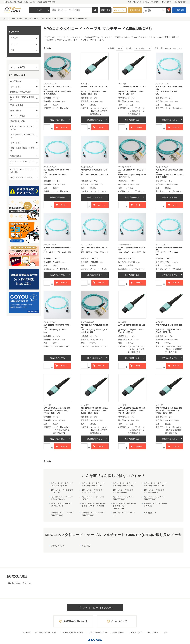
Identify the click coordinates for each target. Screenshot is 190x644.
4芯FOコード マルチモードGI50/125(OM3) (154, 498)
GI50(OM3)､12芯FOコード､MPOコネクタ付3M (169, 176)
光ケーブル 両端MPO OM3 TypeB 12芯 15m (94, 412)
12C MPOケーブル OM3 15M (56, 176)
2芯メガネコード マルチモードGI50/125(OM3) (155, 491)
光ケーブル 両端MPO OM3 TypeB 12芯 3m (132, 331)
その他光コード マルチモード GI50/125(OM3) (93, 514)
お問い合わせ (135, 2)
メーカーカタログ (119, 621)
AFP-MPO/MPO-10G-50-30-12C (169, 408)
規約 (166, 632)
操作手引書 (180, 2)
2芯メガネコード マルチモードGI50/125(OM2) (124, 491)
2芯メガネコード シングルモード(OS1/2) (62, 491)
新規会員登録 (135, 10)
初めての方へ (167, 2)
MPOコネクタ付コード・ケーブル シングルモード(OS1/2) (93, 505)
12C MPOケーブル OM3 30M (56, 331)
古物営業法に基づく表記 (73, 632)
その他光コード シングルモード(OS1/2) (155, 505)
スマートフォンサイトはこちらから (98, 608)
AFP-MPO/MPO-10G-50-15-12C (94, 408)
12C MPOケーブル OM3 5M (94, 175)
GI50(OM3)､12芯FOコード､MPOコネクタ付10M (57, 93)
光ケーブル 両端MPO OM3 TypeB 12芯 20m (132, 412)
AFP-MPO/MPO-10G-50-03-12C (132, 325)
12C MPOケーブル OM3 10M (168, 93)
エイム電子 (86, 546)
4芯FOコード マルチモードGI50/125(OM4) (61, 505)
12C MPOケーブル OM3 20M (168, 253)
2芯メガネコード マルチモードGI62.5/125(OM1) (93, 491)
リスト (179, 48)
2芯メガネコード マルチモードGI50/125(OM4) (62, 498)
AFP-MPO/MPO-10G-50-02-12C (132, 87)
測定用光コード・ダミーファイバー (124, 514)
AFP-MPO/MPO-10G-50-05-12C (169, 325)
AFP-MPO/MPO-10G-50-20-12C (132, 408)
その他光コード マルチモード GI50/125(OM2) (62, 514)
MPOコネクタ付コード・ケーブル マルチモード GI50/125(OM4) (124, 506)
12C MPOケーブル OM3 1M (57, 252)
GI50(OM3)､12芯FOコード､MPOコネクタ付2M (95, 331)
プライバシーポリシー (98, 632)
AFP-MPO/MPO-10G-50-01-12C (94, 87)
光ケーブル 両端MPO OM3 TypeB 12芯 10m (57, 412)
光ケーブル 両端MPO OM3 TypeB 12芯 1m (94, 93)
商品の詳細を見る (57, 120)
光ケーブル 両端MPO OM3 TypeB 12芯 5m (169, 331)
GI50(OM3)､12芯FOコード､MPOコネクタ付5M (132, 176)
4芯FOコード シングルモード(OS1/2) (93, 498)
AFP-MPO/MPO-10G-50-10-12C (57, 408)
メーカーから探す (18, 67)
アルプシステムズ (58, 546)
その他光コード (150, 513)
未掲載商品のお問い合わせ (75, 621)
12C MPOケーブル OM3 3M (132, 252)
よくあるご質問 (151, 2)
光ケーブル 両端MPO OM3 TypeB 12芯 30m (169, 412)
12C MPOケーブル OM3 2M (94, 252)
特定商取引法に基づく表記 (46, 632)
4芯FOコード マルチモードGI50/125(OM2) (123, 498)
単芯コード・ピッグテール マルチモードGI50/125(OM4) (155, 484)
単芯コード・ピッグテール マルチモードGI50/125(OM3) (124, 484)
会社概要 (26, 632)
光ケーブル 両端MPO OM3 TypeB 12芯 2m (132, 93)
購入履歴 (180, 10)
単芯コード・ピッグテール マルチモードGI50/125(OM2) (93, 484)
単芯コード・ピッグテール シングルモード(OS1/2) (62, 484)
